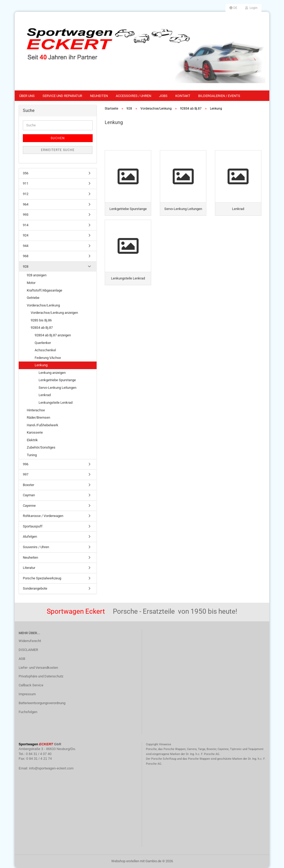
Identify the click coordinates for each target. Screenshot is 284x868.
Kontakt (183, 96)
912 (26, 194)
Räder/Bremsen (38, 417)
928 (26, 266)
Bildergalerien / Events (219, 96)
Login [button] (251, 8)
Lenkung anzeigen (52, 373)
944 (26, 246)
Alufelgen (30, 537)
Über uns (27, 96)
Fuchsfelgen (28, 712)
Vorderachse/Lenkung (43, 305)
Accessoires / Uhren (133, 96)
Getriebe (33, 298)
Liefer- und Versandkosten (38, 668)
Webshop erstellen (125, 861)
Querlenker (43, 343)
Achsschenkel (45, 350)
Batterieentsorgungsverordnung (42, 703)
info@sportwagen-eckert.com (51, 768)
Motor (31, 283)
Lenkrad (45, 395)
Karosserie (35, 432)
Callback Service (31, 685)
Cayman (29, 495)
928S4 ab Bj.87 (42, 328)
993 (26, 215)
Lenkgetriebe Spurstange (57, 380)
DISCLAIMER (28, 650)
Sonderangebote (35, 588)
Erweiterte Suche (58, 150)
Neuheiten (99, 96)
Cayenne (29, 506)
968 (26, 256)
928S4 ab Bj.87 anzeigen (53, 335)
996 (26, 464)
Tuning (32, 455)
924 (26, 235)
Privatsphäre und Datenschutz (41, 676)
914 (26, 225)
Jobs (163, 96)
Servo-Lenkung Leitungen (57, 388)
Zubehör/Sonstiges (41, 447)
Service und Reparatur (62, 96)
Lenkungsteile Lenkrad (56, 403)
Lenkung (41, 365)
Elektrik (32, 440)
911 (26, 183)
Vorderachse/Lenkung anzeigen (54, 313)
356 (26, 173)
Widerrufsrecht (30, 641)
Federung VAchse (48, 358)
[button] (233, 8)
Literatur (29, 568)
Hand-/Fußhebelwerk (43, 425)
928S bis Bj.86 (41, 320)
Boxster (28, 485)
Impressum (27, 694)
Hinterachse (36, 410)
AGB (22, 659)
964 (26, 204)
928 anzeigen (37, 275)
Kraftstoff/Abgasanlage (44, 290)
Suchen (58, 138)
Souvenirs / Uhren (36, 547)
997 (26, 474)
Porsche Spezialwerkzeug (42, 578)
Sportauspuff (33, 526)
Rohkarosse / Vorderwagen (43, 516)
